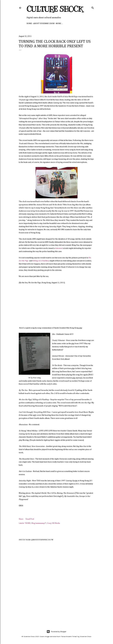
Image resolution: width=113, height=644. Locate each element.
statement (59, 248)
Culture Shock (55, 9)
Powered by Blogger (56, 632)
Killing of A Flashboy (41, 261)
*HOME (28, 523)
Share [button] (21, 519)
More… (59, 24)
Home (29, 24)
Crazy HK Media (53, 523)
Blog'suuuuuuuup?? (39, 523)
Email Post (30, 519)
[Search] (93, 7)
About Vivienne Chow (44, 24)
